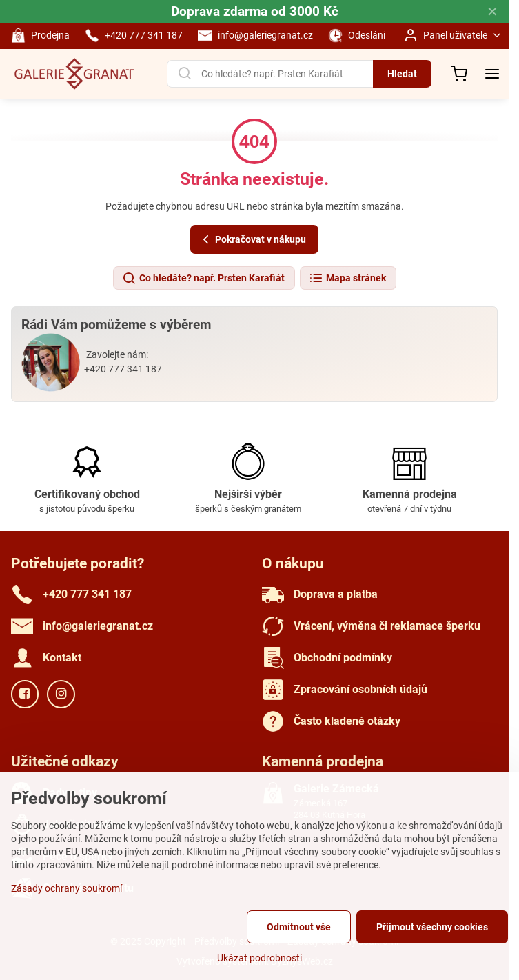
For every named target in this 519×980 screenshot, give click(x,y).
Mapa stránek (347, 279)
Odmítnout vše (299, 927)
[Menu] (492, 74)
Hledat (402, 74)
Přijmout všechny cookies (432, 927)
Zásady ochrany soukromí (67, 888)
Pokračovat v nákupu (252, 240)
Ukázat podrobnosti (259, 958)
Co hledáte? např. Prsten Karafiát (203, 279)
